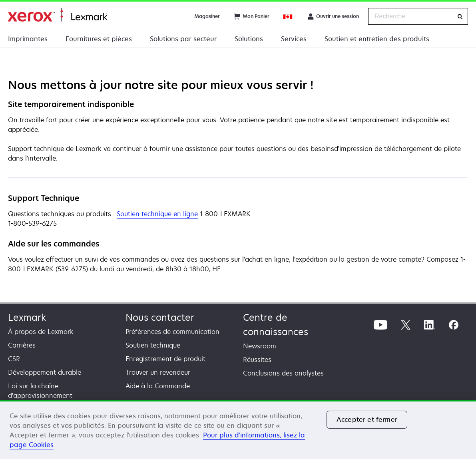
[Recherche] (460, 17)
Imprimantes (28, 39)
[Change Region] (288, 16)
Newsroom (260, 346)
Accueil (57, 15)
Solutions (249, 39)
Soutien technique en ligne (157, 214)
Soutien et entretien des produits (377, 39)
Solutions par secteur (183, 39)
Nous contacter (160, 317)
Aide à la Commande (158, 386)
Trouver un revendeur (158, 372)
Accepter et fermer (367, 419)
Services (294, 39)
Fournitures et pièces (99, 39)
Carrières (22, 345)
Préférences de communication (172, 332)
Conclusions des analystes (283, 373)
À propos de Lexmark (41, 332)
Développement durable (45, 372)
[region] (238, 429)
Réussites (257, 360)
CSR (14, 359)
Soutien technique (153, 345)
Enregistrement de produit (165, 359)
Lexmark (27, 317)
